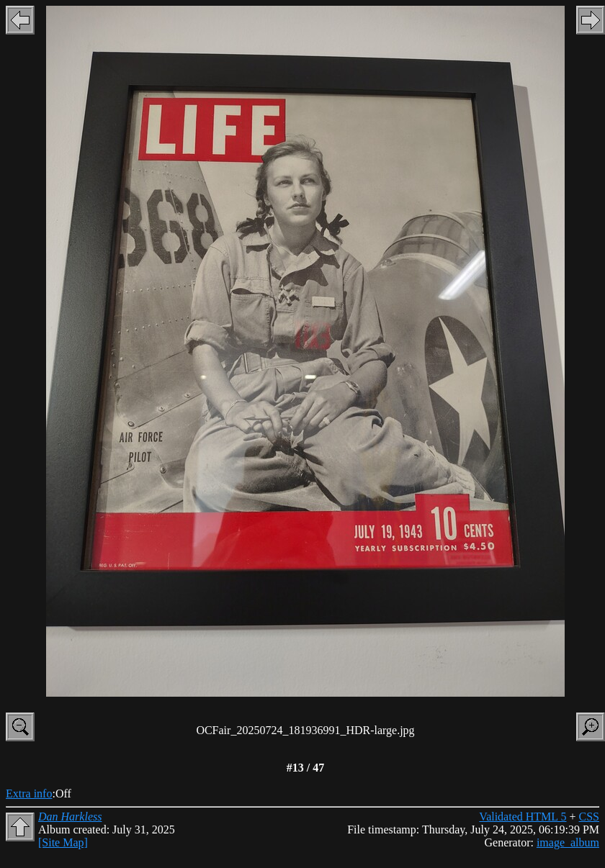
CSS (589, 817)
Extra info (29, 794)
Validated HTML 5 (523, 817)
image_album (568, 842)
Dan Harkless (70, 817)
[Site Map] (63, 842)
